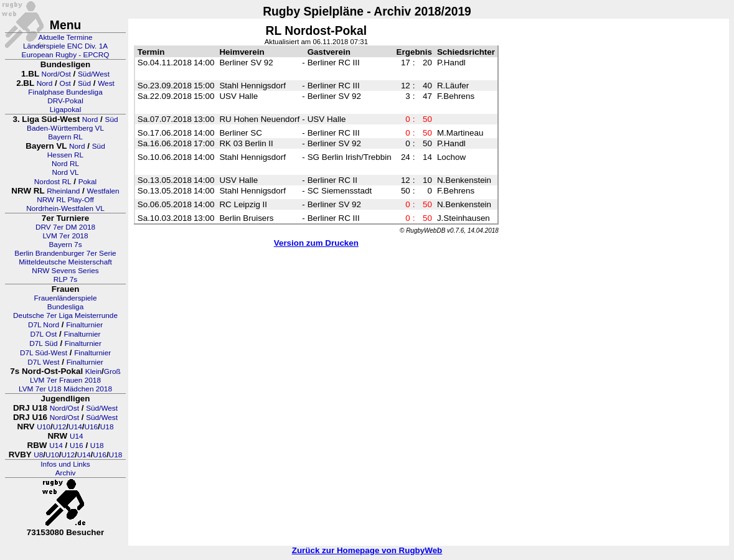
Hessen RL (65, 155)
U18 (107, 427)
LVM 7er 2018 (65, 236)
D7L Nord (44, 325)
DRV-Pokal (65, 101)
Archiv (66, 473)
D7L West (43, 362)
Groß (112, 371)
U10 (44, 427)
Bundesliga (65, 307)
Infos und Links (65, 464)
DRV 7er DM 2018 (65, 227)
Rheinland (63, 191)
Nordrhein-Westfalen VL (65, 208)
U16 (91, 427)
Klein (93, 371)
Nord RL (65, 164)
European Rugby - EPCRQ (66, 55)
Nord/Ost (56, 74)
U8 (38, 455)
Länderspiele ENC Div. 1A (65, 46)
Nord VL (65, 172)
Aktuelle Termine (66, 37)
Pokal (88, 182)
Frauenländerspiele (66, 298)
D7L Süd (43, 343)
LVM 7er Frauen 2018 (65, 380)
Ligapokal (66, 110)
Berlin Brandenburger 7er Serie (65, 253)
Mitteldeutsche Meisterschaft (65, 262)
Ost (65, 83)
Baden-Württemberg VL (65, 128)
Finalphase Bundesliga (65, 92)
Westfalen (103, 191)
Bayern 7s (65, 245)
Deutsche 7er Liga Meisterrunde (65, 315)
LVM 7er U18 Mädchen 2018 (65, 389)
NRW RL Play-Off (65, 200)
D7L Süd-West (44, 353)
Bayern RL (65, 137)
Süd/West (94, 74)
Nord (45, 83)
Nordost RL (53, 182)
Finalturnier (84, 325)
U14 (75, 427)
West (106, 83)
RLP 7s (65, 279)
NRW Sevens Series (65, 271)
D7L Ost (44, 334)
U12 (60, 427)
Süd (84, 83)
